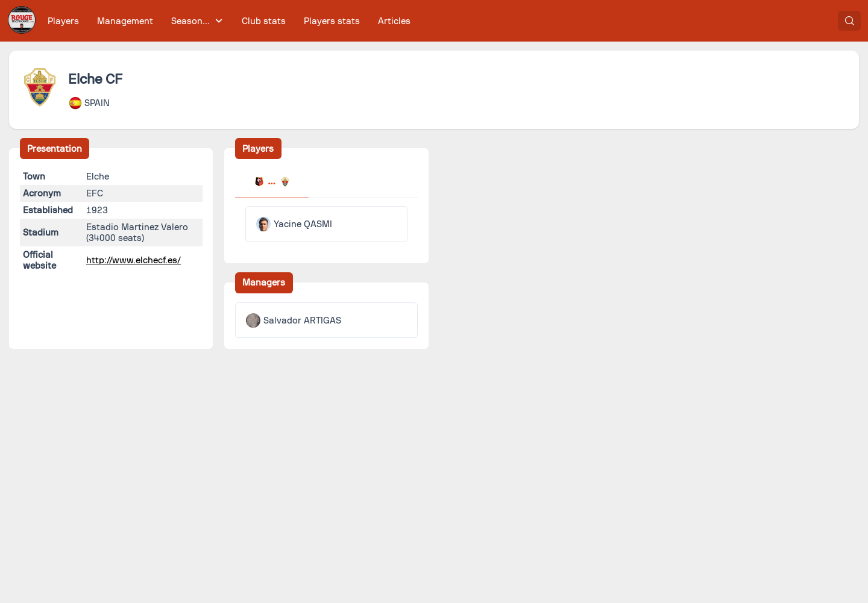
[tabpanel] (326, 224)
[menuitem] (64, 21)
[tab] (272, 183)
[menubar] (229, 21)
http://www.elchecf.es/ (134, 260)
